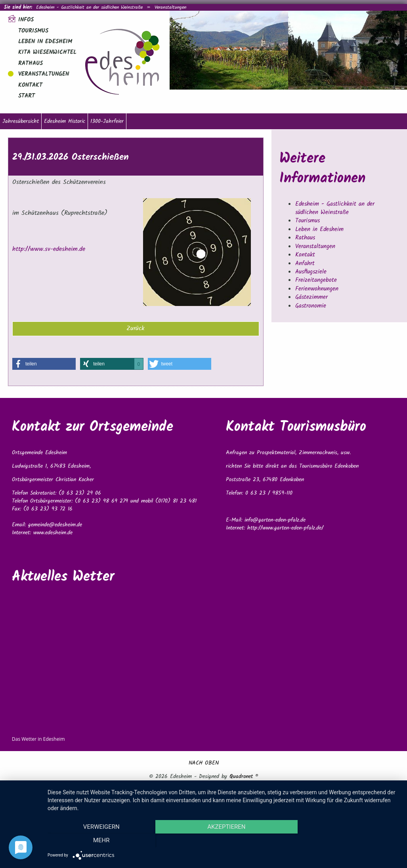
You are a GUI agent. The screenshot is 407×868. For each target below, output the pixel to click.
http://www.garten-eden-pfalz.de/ (285, 528)
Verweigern (100, 841)
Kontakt (30, 85)
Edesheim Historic (65, 121)
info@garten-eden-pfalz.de (275, 520)
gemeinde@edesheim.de (55, 525)
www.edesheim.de (53, 533)
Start (27, 96)
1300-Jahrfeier (107, 121)
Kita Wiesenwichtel (47, 52)
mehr (346, 841)
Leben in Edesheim (45, 42)
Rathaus (31, 63)
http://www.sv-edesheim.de (49, 249)
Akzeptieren (223, 841)
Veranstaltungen (170, 7)
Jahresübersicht (21, 121)
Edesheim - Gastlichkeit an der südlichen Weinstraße (89, 7)
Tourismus (33, 31)
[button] (44, 364)
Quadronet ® (244, 776)
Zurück (136, 328)
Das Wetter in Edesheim (38, 739)
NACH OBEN (204, 763)
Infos (26, 20)
